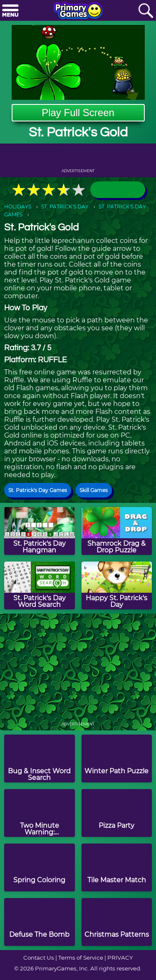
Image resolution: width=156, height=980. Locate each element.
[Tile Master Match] (117, 867)
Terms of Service (81, 958)
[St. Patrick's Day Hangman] (40, 531)
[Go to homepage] (78, 11)
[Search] (146, 11)
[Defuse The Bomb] (40, 922)
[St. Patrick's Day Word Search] (40, 585)
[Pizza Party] (117, 813)
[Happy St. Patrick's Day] (117, 585)
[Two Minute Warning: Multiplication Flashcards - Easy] (40, 813)
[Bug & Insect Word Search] (40, 759)
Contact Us (39, 958)
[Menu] (10, 11)
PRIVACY (120, 958)
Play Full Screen (78, 113)
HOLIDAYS (18, 207)
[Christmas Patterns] (117, 922)
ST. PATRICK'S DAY (65, 207)
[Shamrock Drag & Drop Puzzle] (117, 531)
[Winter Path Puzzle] (117, 759)
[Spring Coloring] (40, 867)
